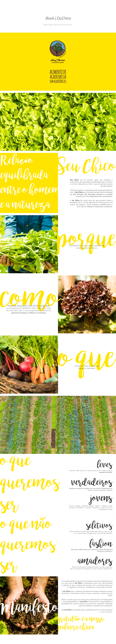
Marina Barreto (58, 5)
